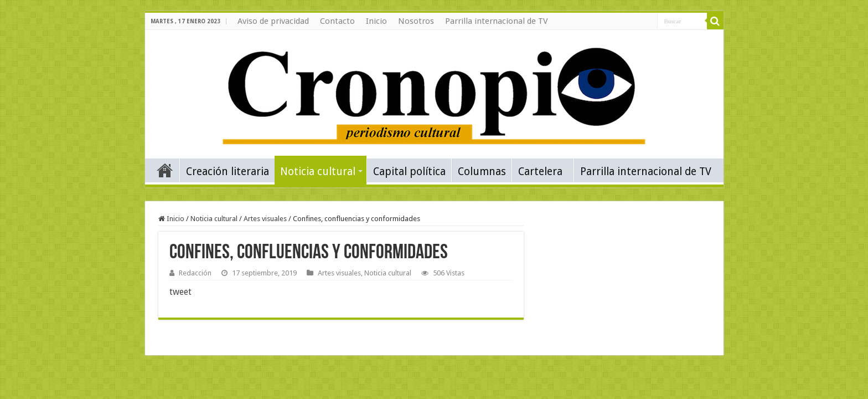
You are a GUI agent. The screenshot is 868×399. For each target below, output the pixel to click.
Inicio (376, 21)
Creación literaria (228, 172)
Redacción (195, 273)
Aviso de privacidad (273, 21)
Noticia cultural (318, 172)
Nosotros (416, 21)
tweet (180, 292)
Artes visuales (265, 219)
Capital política (409, 172)
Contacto (337, 21)
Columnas (482, 172)
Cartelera (540, 172)
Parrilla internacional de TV (497, 21)
